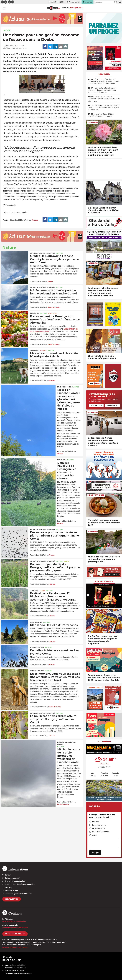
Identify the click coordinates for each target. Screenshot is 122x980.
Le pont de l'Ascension (101, 832)
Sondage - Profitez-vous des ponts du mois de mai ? (102, 816)
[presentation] (88, 595)
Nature (7, 30)
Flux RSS (8, 887)
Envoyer (95, 853)
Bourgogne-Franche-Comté (43, 253)
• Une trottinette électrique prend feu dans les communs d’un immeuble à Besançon (102, 90)
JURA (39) (34, 590)
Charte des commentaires (15, 881)
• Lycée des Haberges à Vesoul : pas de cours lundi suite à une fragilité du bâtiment (104, 107)
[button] (116, 2)
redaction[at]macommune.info (14, 921)
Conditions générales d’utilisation (18, 894)
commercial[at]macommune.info (15, 928)
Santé (66, 561)
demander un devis (15, 934)
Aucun (95, 835)
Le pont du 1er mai (99, 825)
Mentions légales (11, 890)
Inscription (96, 405)
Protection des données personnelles (20, 884)
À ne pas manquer (104, 581)
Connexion (112, 405)
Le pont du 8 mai (99, 828)
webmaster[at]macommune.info (15, 947)
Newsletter (12, 899)
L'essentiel (104, 74)
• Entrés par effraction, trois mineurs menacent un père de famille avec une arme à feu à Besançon (104, 81)
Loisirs (43, 351)
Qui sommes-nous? (13, 878)
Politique (52, 313)
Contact (8, 875)
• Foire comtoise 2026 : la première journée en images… (101, 115)
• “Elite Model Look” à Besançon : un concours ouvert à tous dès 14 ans (104, 99)
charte (7, 212)
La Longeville (36, 622)
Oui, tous (96, 822)
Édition (66, 8)
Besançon (35, 313)
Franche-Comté (64, 387)
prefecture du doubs (20, 212)
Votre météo (104, 742)
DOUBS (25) (35, 351)
